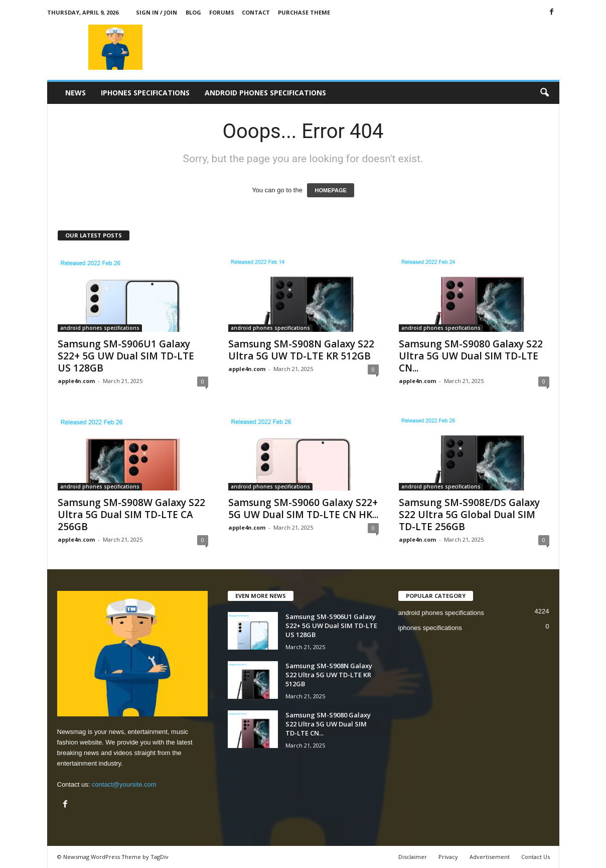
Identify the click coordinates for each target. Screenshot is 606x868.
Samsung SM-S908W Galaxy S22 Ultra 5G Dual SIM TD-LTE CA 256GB (131, 515)
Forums (222, 12)
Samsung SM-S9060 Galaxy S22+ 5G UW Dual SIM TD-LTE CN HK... (303, 509)
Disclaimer (413, 857)
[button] (544, 93)
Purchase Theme (304, 12)
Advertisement (490, 857)
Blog (193, 12)
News (75, 93)
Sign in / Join (157, 12)
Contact (256, 12)
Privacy (448, 857)
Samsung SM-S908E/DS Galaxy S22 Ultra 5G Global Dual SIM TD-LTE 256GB (469, 515)
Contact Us (536, 857)
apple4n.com (76, 381)
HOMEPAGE (330, 190)
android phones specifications (265, 93)
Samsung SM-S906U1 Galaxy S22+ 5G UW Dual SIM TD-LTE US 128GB (126, 356)
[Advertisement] (377, 47)
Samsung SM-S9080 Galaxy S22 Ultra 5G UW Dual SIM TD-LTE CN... (471, 356)
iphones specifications (145, 93)
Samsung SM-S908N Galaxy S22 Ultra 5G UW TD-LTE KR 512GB (301, 350)
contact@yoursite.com (124, 784)
